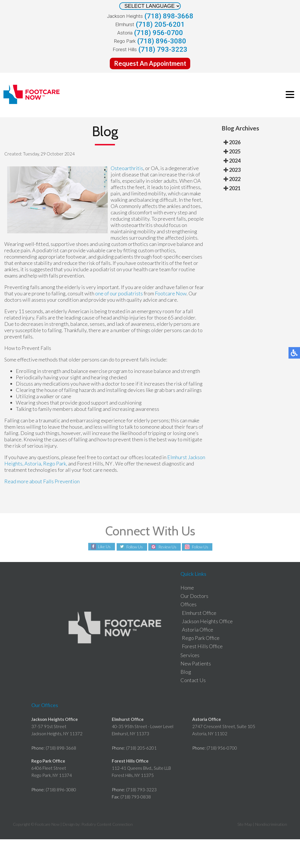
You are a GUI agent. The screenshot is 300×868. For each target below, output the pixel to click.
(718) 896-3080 (162, 41)
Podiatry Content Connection (107, 824)
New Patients (196, 663)
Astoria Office (198, 630)
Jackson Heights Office (207, 621)
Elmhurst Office (199, 613)
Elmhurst (177, 457)
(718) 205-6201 (160, 24)
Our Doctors (194, 596)
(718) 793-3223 (163, 49)
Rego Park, (55, 463)
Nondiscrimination (271, 824)
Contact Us (193, 680)
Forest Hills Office (202, 646)
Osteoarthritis (127, 168)
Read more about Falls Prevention (42, 481)
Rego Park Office (201, 638)
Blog (186, 672)
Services (190, 655)
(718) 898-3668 (169, 16)
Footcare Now (171, 293)
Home (187, 588)
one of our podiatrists (119, 293)
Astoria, (34, 463)
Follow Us (134, 547)
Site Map (245, 824)
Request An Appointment (150, 63)
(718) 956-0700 (158, 33)
